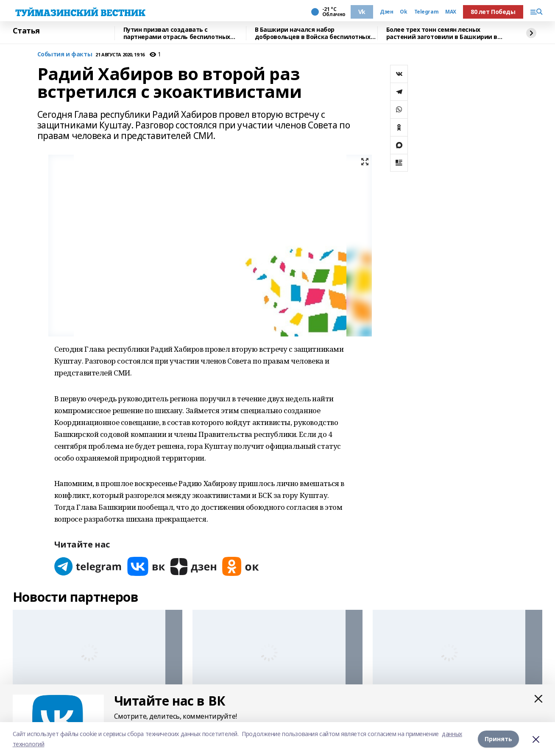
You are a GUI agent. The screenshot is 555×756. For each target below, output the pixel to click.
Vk (362, 12)
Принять (498, 739)
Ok (403, 12)
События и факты (65, 54)
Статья (26, 31)
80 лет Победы (493, 12)
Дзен (386, 12)
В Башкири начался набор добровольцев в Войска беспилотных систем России (313, 33)
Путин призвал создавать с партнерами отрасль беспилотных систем (177, 33)
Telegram (427, 12)
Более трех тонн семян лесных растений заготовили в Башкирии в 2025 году (442, 33)
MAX (451, 12)
